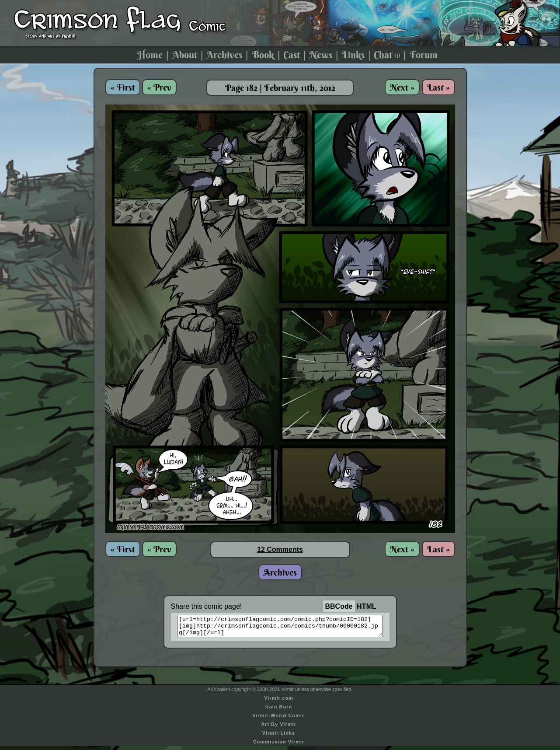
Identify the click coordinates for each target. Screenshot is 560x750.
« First (123, 87)
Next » (402, 87)
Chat (387, 55)
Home (150, 55)
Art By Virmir (279, 728)
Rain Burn (279, 711)
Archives (224, 55)
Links (353, 55)
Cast (292, 55)
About (185, 55)
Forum (424, 55)
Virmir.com (279, 702)
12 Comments (280, 549)
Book (263, 55)
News (321, 55)
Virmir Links (279, 737)
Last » (438, 87)
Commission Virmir (279, 746)
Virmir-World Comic (279, 719)
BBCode (339, 606)
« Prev (159, 87)
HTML (366, 606)
